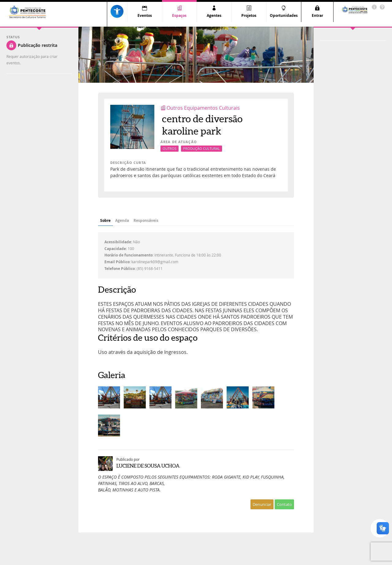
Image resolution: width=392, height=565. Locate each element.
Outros (170, 148)
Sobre (111, 220)
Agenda (137, 220)
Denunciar (262, 504)
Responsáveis (172, 220)
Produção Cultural (202, 148)
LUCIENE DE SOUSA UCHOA (148, 466)
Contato (284, 504)
